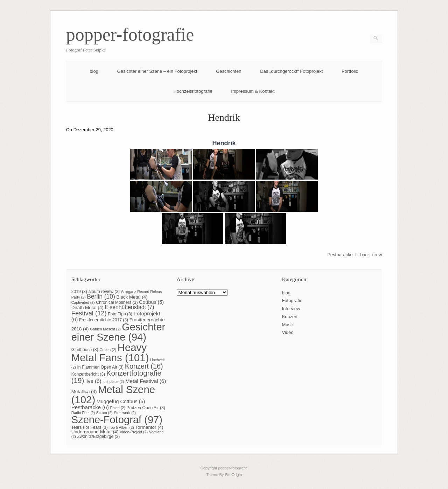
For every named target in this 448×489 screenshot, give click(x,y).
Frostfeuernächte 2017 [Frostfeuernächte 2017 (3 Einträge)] (104, 320)
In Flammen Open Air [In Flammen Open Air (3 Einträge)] (100, 367)
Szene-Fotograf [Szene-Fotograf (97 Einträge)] (117, 420)
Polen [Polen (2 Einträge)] (117, 408)
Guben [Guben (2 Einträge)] (108, 350)
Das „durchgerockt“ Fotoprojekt (291, 71)
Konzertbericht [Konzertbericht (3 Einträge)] (88, 374)
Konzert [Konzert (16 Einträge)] (144, 366)
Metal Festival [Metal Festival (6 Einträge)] (146, 381)
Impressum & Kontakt (253, 91)
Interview (291, 309)
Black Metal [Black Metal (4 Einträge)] (132, 297)
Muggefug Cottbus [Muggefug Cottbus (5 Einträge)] (121, 401)
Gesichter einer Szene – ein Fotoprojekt (157, 71)
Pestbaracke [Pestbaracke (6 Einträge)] (90, 407)
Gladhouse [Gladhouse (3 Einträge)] (85, 350)
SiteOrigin (233, 475)
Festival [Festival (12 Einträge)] (89, 313)
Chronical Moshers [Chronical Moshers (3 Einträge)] (117, 302)
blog (94, 71)
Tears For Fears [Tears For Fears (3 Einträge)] (90, 427)
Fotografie (292, 301)
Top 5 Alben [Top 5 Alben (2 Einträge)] (121, 427)
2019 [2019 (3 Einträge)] (79, 292)
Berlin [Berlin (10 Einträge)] (101, 296)
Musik (288, 325)
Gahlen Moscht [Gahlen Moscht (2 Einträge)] (105, 329)
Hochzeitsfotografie (193, 91)
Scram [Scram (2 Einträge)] (104, 413)
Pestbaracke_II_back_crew (355, 255)
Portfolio (350, 71)
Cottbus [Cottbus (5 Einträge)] (151, 302)
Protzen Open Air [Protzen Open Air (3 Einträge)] (146, 408)
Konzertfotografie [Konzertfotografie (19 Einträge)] (116, 377)
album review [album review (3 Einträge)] (104, 292)
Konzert (290, 317)
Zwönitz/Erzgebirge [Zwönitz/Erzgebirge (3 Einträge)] (98, 436)
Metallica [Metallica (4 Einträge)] (84, 392)
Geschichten (229, 71)
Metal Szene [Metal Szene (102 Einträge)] (113, 394)
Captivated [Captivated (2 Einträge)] (83, 302)
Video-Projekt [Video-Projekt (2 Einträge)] (134, 432)
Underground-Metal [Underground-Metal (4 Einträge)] (95, 432)
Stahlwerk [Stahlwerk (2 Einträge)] (125, 413)
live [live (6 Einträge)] (93, 381)
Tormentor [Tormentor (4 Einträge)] (149, 427)
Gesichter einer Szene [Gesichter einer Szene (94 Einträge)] (118, 332)
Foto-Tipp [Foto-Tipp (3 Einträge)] (120, 314)
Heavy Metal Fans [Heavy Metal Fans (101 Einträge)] (110, 352)
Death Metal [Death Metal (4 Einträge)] (87, 308)
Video (288, 332)
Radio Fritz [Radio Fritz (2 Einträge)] (83, 413)
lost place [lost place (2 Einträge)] (113, 382)
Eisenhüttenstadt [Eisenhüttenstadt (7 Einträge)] (129, 307)
